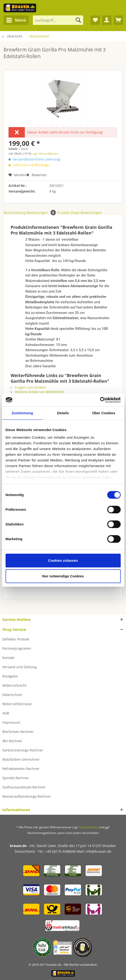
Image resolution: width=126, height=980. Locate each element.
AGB (6, 713)
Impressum (11, 722)
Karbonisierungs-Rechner (23, 750)
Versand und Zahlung (20, 667)
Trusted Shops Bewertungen (79, 213)
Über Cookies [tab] (104, 413)
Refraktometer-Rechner (21, 769)
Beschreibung (15, 213)
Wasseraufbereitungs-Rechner (27, 796)
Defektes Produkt (16, 639)
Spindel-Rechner (16, 778)
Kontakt (8, 658)
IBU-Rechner (12, 741)
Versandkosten (89, 827)
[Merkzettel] (95, 20)
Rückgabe (10, 676)
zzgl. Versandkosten (45, 154)
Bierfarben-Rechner (18, 732)
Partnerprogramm (17, 648)
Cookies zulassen (63, 560)
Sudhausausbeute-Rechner (24, 787)
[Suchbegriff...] (58, 20)
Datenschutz (12, 695)
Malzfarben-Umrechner (21, 759)
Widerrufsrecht (14, 685)
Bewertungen (42, 213)
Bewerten (36, 175)
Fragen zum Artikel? (28, 387)
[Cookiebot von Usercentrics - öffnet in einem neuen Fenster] (100, 400)
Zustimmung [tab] (22, 413)
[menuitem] (16, 20)
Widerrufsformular (17, 704)
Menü (16, 20)
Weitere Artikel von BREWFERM (37, 392)
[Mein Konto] (107, 20)
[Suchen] (78, 20)
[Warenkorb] (118, 20)
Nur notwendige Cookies (63, 576)
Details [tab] (63, 413)
